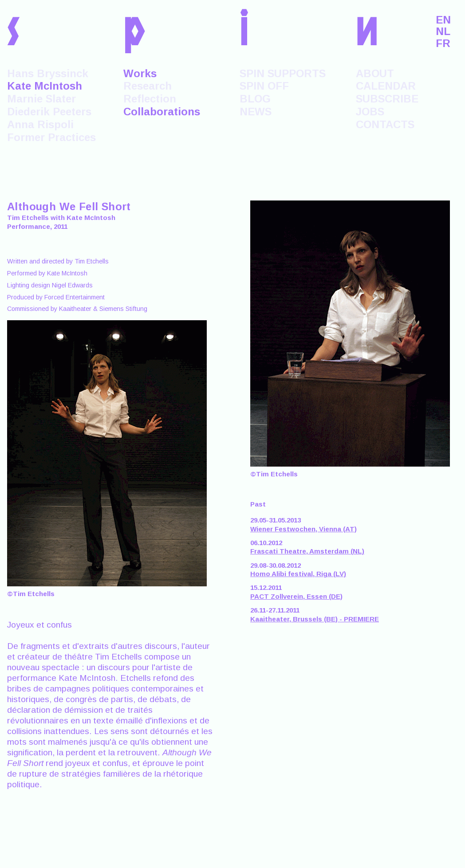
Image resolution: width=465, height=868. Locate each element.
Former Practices (51, 137)
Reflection (150, 99)
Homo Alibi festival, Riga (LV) (298, 574)
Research (148, 86)
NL (443, 31)
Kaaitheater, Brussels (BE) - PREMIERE (315, 619)
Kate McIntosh (45, 86)
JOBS (370, 112)
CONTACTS (385, 124)
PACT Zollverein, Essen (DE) (296, 596)
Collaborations (162, 112)
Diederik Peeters (49, 112)
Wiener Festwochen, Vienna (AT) (303, 529)
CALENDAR (386, 86)
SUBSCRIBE (387, 99)
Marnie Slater (41, 99)
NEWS (256, 112)
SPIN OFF (264, 86)
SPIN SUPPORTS (283, 73)
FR (443, 43)
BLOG (255, 99)
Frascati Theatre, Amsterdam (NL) (307, 551)
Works (140, 73)
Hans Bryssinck (48, 73)
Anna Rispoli (40, 124)
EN (443, 20)
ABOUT (375, 73)
